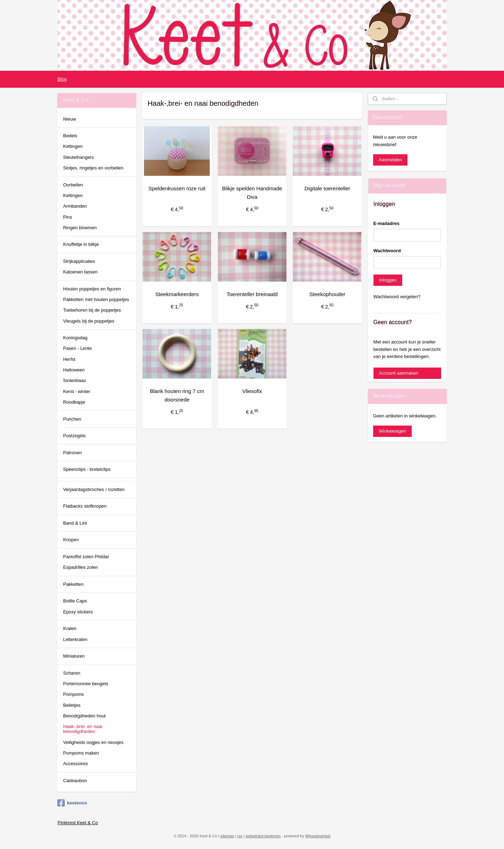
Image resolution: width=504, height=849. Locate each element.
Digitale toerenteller (327, 188)
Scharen (71, 673)
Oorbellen (73, 185)
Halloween (74, 370)
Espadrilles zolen (80, 567)
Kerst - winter (77, 391)
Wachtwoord (387, 251)
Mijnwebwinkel (318, 836)
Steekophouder (327, 294)
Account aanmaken (399, 373)
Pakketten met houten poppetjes (96, 299)
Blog (62, 79)
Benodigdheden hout (84, 716)
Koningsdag (75, 338)
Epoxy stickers (78, 612)
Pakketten (73, 584)
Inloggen (388, 280)
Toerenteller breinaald (252, 294)
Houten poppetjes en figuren (92, 289)
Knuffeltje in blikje (81, 244)
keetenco (72, 803)
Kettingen (73, 146)
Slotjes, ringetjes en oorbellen (93, 168)
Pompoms (73, 694)
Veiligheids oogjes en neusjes (93, 742)
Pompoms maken (81, 753)
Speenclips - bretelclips (87, 469)
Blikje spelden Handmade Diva (252, 193)
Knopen (71, 540)
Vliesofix (252, 391)
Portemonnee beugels (85, 684)
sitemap (227, 836)
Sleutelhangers (78, 157)
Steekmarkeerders (177, 294)
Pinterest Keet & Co (77, 823)
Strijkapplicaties (79, 261)
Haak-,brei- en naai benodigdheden (83, 729)
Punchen (72, 419)
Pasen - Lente (77, 348)
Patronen (72, 453)
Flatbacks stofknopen (85, 506)
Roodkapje (74, 402)
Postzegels (74, 436)
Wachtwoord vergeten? (397, 297)
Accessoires (75, 764)
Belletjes (72, 705)
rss (240, 836)
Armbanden (75, 206)
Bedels (70, 136)
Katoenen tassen (80, 272)
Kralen (70, 628)
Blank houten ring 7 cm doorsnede (177, 395)
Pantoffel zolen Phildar (86, 557)
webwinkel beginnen (263, 836)
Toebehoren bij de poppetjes (92, 310)
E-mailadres (387, 223)
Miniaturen (74, 656)
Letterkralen (75, 639)
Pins (67, 217)
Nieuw (69, 119)
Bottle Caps (75, 601)
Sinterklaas (74, 380)
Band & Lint (75, 523)
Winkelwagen (392, 431)
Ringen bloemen (80, 228)
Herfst (69, 359)
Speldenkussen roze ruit (177, 188)
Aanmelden (390, 160)
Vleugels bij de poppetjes (89, 321)
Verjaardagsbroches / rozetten (94, 489)
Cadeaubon (75, 781)
